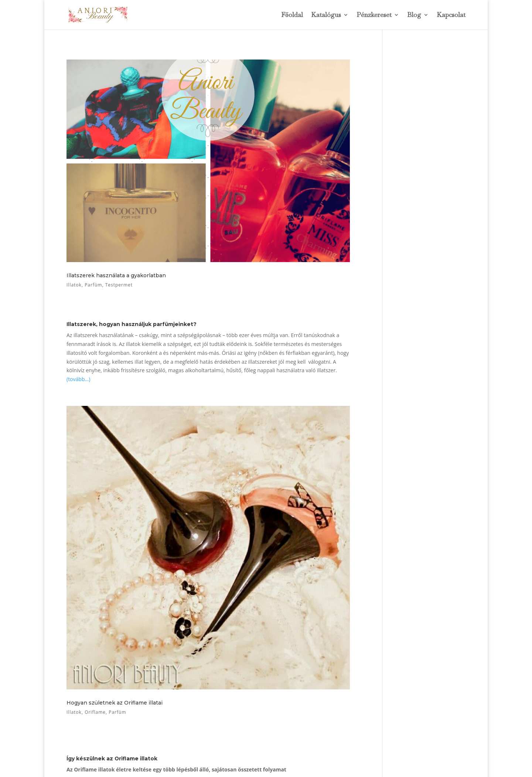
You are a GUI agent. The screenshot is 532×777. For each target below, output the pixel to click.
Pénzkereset (374, 16)
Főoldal (292, 16)
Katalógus (326, 16)
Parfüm (93, 285)
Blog (414, 16)
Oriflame (95, 712)
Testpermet (119, 285)
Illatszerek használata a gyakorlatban (116, 275)
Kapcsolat (451, 16)
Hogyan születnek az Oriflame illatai (115, 703)
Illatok (74, 285)
